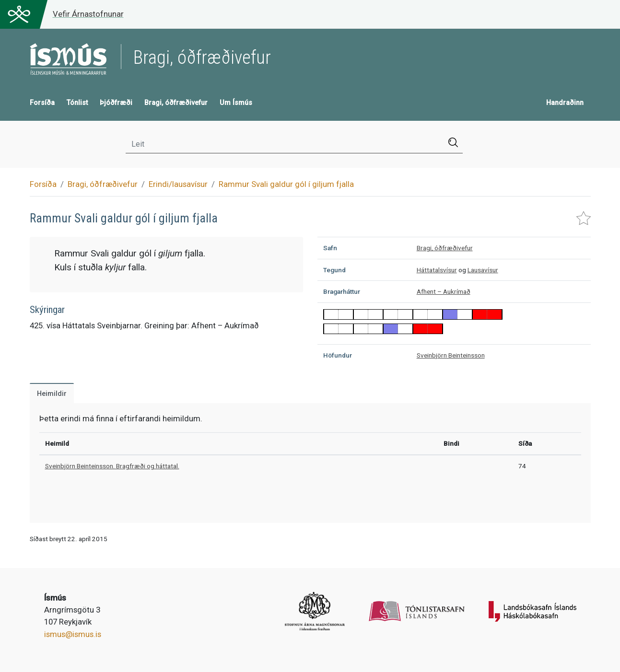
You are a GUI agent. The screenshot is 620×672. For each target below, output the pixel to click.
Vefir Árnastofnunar (88, 14)
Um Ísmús (236, 103)
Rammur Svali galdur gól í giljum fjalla (286, 184)
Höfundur (338, 355)
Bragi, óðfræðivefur (176, 103)
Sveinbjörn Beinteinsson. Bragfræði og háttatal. (112, 466)
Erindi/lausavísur (178, 184)
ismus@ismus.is (73, 634)
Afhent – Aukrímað (444, 291)
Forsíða (42, 103)
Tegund (334, 270)
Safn (330, 248)
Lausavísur (483, 270)
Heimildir (52, 394)
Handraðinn (565, 103)
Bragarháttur (342, 291)
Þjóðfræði (116, 103)
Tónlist (77, 103)
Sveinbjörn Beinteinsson (451, 355)
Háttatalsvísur (437, 270)
